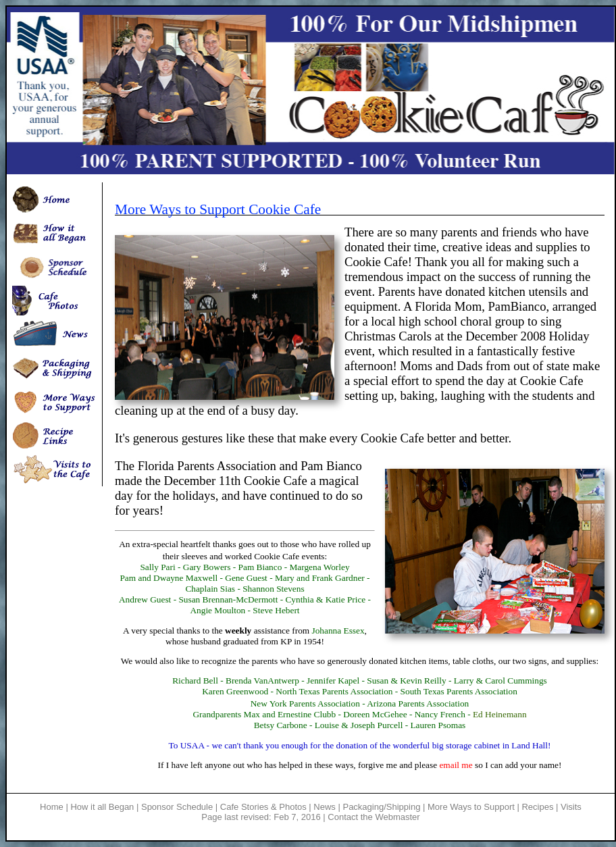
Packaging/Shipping (381, 807)
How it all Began (102, 807)
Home (52, 807)
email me (456, 765)
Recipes (537, 807)
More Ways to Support (472, 807)
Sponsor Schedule (177, 807)
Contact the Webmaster (374, 817)
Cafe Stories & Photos (263, 807)
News (325, 807)
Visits (571, 807)
